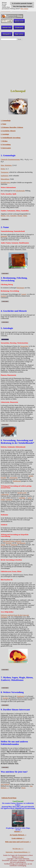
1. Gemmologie (6, 121)
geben (30, 498)
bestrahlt (3, 478)
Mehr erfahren (24, 9)
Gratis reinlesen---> (18, 838)
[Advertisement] (18, 60)
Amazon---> (18, 831)
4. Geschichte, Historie (8, 131)
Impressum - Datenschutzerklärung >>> (18, 852)
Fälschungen (20, 288)
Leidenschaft (5, 494)
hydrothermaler (20, 191)
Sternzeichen (24, 346)
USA (8, 216)
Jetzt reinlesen (5, 784)
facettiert (4, 296)
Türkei (25, 216)
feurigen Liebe (22, 493)
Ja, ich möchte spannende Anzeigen (22, 3)
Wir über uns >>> (18, 849)
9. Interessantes (6, 148)
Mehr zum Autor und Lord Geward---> (18, 842)
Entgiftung (14, 545)
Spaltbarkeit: (5, 176)
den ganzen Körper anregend (12, 541)
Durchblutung (21, 543)
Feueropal (4, 236)
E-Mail (22, 857)
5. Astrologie (5, 134)
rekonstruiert (14, 478)
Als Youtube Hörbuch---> (18, 835)
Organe (3, 545)
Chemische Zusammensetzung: (10, 159)
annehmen (9, 500)
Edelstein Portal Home (9, 798)
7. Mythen (4, 141)
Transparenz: (5, 172)
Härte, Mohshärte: (7, 165)
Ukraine (20, 216)
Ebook (23, 788)
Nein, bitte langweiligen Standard (23, 6)
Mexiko (3, 216)
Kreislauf (9, 543)
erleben (3, 500)
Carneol (24, 294)
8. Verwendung (6, 145)
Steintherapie (17, 481)
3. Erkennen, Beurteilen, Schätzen (12, 127)
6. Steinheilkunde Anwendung (11, 138)
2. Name (3, 124)
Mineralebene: (5, 179)
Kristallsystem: (6, 183)
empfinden (22, 498)
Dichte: (3, 169)
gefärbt (31, 476)
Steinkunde (20, 696)
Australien (13, 216)
